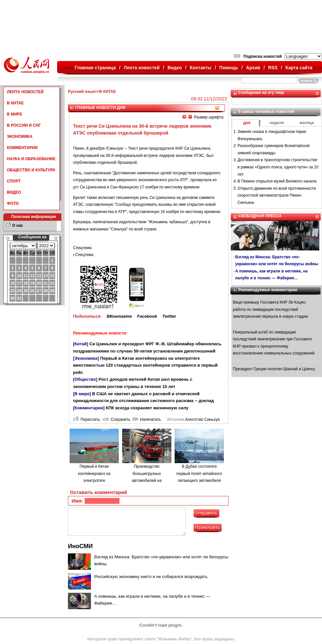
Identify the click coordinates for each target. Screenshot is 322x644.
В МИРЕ (15, 114)
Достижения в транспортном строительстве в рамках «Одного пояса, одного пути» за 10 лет (278, 167)
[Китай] (81, 344)
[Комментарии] (89, 408)
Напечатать (147, 419)
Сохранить (116, 419)
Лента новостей (142, 68)
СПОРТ (14, 181)
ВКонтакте (119, 316)
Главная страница (95, 68)
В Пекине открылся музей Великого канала (277, 181)
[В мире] (82, 394)
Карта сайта (299, 68)
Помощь (229, 68)
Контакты (201, 68)
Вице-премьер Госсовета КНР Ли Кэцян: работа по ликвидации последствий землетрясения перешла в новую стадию (271, 309)
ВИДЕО (14, 192)
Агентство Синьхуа (202, 419)
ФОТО (13, 204)
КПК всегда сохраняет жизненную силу (147, 408)
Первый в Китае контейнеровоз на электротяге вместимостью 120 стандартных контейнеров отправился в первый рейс (146, 365)
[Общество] (85, 379)
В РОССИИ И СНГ (24, 125)
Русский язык (81, 92)
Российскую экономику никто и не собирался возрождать (151, 577)
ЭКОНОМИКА (20, 137)
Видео (175, 68)
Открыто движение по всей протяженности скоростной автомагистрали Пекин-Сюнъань (277, 195)
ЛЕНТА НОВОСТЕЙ (25, 92)
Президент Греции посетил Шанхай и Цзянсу (274, 369)
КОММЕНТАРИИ (22, 148)
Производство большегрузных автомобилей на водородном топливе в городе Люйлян (147, 481)
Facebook (147, 316)
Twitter (169, 316)
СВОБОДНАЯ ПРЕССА (260, 216)
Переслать (87, 419)
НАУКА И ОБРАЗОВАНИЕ (31, 159)
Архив (253, 68)
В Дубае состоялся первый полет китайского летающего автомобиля (199, 473)
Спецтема (84, 255)
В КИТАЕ (15, 103)
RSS (273, 68)
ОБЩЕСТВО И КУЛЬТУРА (31, 170)
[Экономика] (86, 358)
